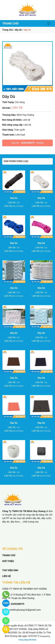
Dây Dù (14, 198)
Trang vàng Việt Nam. (27, 640)
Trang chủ (7, 30)
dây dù (18, 30)
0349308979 (28, 143)
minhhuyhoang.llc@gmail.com (25, 610)
